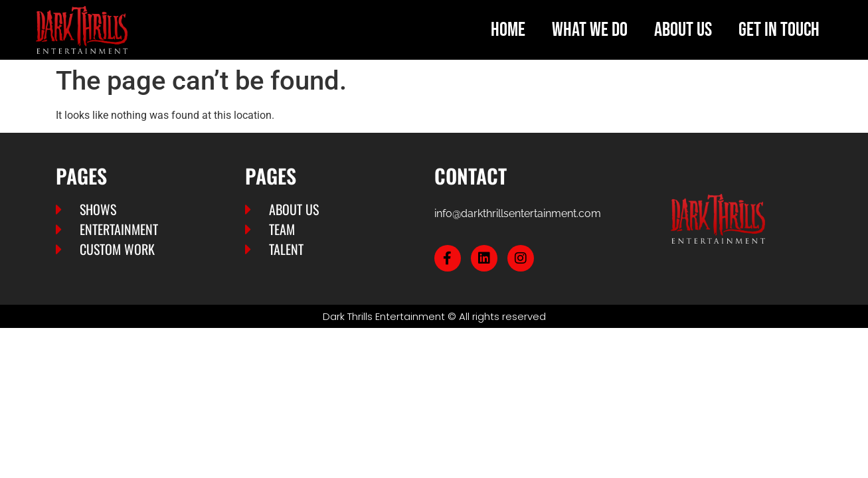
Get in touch (779, 30)
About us (683, 30)
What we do (590, 30)
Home (508, 30)
